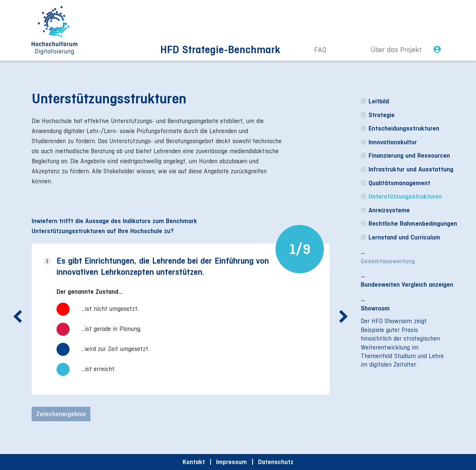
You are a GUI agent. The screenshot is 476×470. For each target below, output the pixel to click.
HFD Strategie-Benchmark (220, 49)
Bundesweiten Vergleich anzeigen (407, 284)
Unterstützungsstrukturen (401, 196)
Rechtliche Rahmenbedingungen (409, 223)
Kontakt (194, 462)
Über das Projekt (396, 50)
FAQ (320, 50)
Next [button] (343, 321)
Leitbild (375, 101)
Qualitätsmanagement (395, 183)
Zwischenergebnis (61, 414)
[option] (181, 322)
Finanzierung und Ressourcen (405, 155)
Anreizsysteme (385, 210)
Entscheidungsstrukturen (400, 128)
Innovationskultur (389, 142)
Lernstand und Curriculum (401, 237)
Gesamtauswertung (388, 261)
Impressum (231, 462)
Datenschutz (276, 462)
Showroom (375, 308)
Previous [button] (18, 321)
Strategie (378, 115)
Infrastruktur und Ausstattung (407, 169)
